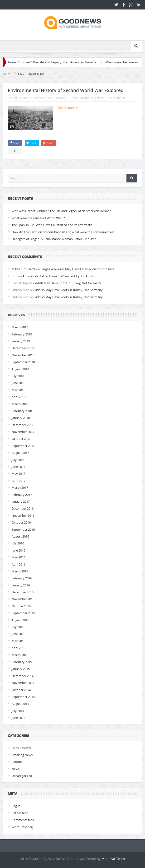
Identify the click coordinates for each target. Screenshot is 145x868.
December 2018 (23, 348)
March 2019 (20, 327)
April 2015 (19, 648)
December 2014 (23, 676)
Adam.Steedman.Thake (38, 98)
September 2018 (23, 362)
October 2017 (21, 439)
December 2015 (23, 592)
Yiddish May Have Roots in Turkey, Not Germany (67, 283)
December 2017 (23, 425)
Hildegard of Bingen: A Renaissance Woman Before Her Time (54, 239)
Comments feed (23, 820)
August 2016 (20, 536)
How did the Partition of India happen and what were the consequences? (63, 232)
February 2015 (22, 662)
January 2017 (21, 501)
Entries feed (20, 813)
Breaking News (94, 98)
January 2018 (21, 418)
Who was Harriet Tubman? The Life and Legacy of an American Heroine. (62, 211)
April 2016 (19, 564)
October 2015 (21, 606)
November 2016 (23, 515)
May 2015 (18, 641)
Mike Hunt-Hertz (24, 269)
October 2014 (21, 690)
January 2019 (21, 341)
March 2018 (20, 404)
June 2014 (18, 718)
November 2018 (23, 355)
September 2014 (23, 697)
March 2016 (20, 571)
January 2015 (21, 669)
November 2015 (23, 599)
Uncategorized (22, 776)
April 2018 (19, 397)
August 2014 (20, 704)
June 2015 (18, 634)
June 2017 (18, 467)
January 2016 (21, 585)
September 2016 (23, 529)
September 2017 (23, 446)
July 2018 (18, 376)
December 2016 (23, 508)
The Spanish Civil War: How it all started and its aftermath (52, 225)
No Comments (116, 98)
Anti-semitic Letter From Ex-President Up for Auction (60, 276)
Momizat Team (113, 859)
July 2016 (18, 543)
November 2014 (23, 683)
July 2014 (18, 711)
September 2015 (23, 613)
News (16, 769)
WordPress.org (22, 827)
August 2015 (20, 620)
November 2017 (23, 432)
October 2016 (21, 522)
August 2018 (20, 369)
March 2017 (20, 487)
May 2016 (18, 557)
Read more (68, 108)
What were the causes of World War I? (38, 218)
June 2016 (18, 550)
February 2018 (22, 411)
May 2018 (18, 390)
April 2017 (19, 481)
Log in (16, 806)
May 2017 (18, 473)
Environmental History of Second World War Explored (66, 90)
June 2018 (18, 383)
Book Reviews (21, 748)
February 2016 (22, 578)
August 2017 (20, 453)
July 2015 (18, 627)
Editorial (17, 762)
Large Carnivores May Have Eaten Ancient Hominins (77, 269)
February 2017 (22, 495)
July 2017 (18, 460)
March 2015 (20, 655)
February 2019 (22, 334)
